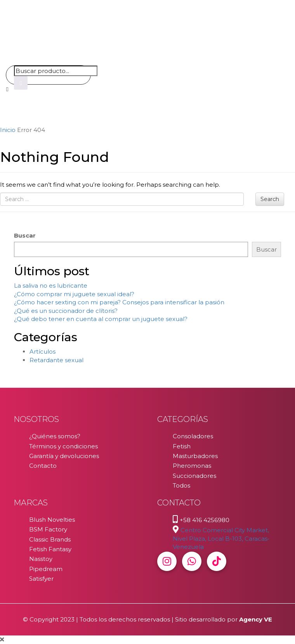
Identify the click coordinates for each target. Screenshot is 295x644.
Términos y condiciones (63, 446)
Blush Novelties (52, 520)
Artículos (43, 352)
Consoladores (193, 436)
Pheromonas (192, 466)
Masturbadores (195, 456)
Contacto (43, 466)
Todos (181, 485)
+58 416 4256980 (205, 520)
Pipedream (46, 569)
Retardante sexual (56, 360)
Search (270, 199)
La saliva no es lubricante (51, 286)
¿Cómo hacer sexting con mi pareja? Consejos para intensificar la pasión (119, 302)
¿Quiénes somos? (55, 436)
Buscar (25, 235)
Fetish (182, 446)
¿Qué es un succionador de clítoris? (66, 311)
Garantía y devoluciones (64, 456)
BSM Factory (48, 529)
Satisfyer (41, 579)
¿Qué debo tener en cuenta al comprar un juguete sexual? (101, 319)
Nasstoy (41, 559)
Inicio (8, 130)
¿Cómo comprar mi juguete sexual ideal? (74, 294)
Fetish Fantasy (50, 549)
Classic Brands (50, 539)
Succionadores (194, 476)
